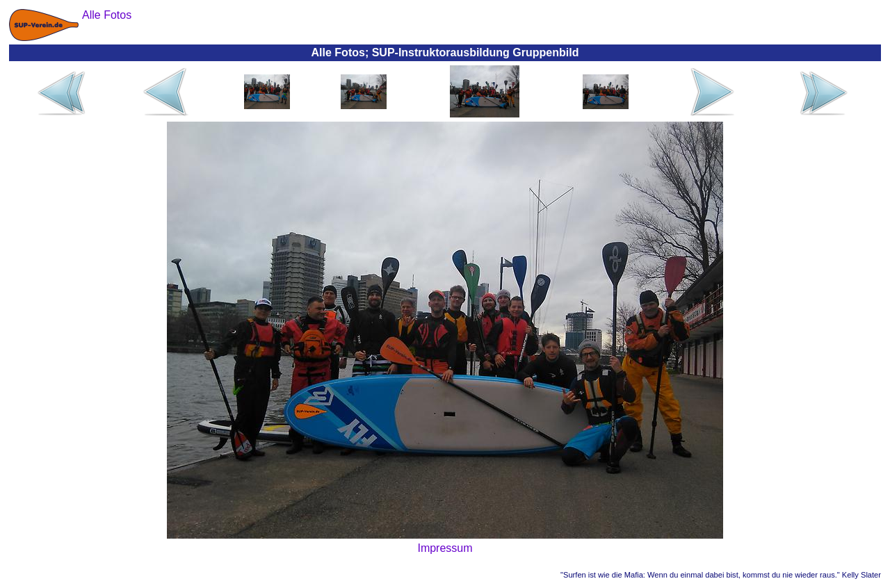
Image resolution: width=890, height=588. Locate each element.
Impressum (445, 548)
